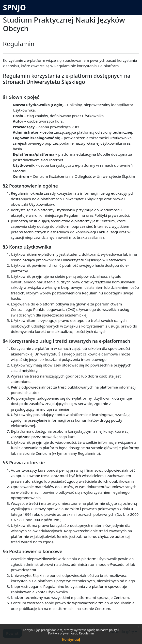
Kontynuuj (71, 639)
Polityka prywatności (63, 633)
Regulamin (87, 633)
